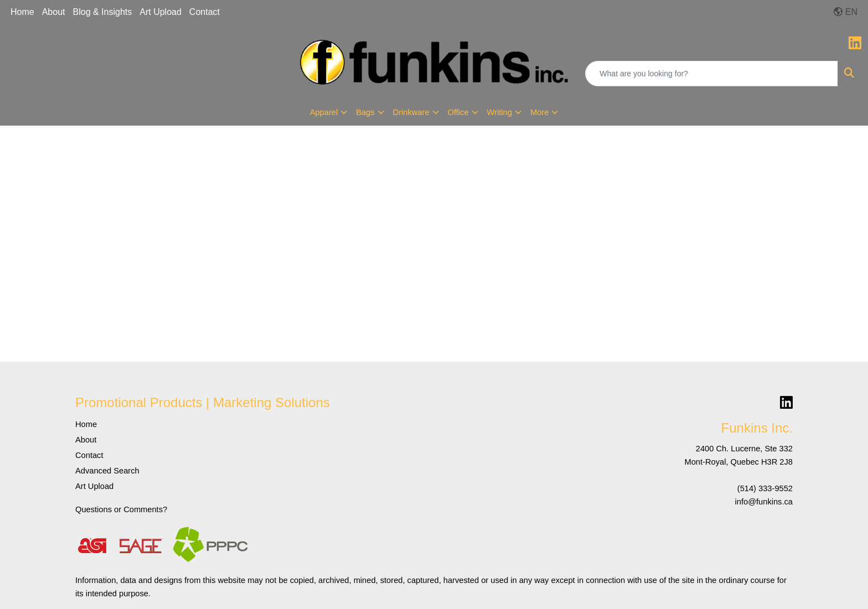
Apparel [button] (324, 112)
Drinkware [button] (411, 112)
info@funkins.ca (764, 502)
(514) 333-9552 (765, 488)
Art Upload (161, 12)
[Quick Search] (712, 74)
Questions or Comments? (121, 509)
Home (22, 12)
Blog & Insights (103, 12)
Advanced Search (107, 471)
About (54, 12)
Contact (205, 12)
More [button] (539, 112)
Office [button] (458, 112)
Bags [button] (365, 112)
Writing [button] (500, 112)
